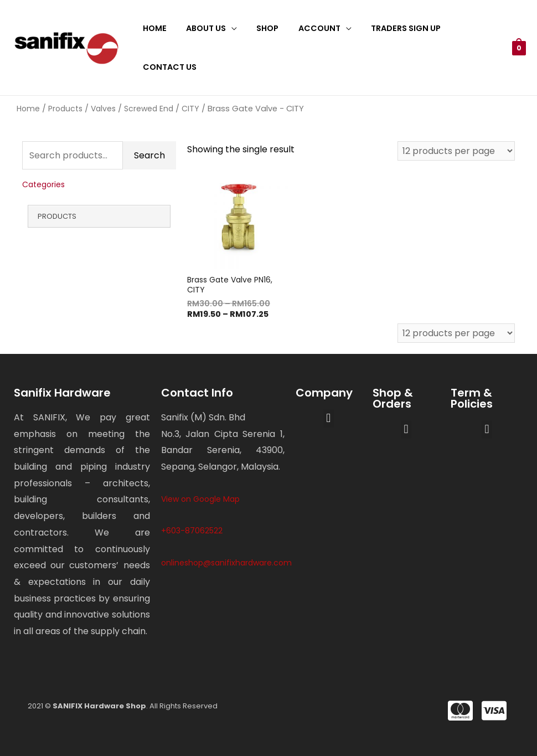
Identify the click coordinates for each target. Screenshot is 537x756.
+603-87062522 (192, 531)
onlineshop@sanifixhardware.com (226, 563)
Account (307, 28)
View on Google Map (200, 499)
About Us (200, 28)
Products (65, 109)
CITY (190, 109)
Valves (103, 109)
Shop (259, 28)
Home (153, 28)
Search (149, 155)
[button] (329, 418)
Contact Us (167, 67)
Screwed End (149, 109)
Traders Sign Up (390, 28)
